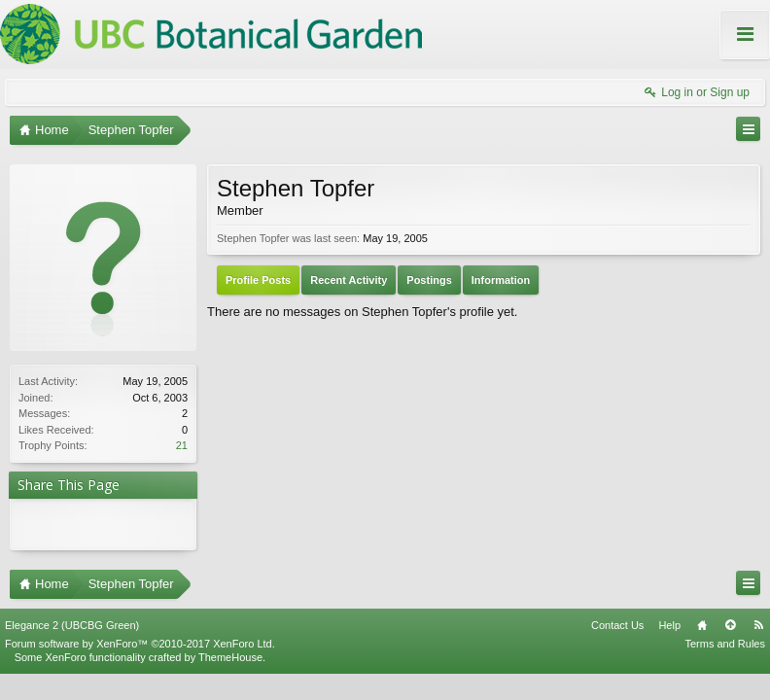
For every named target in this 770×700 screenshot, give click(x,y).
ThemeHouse (230, 649)
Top (730, 617)
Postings (429, 280)
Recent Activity (349, 280)
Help (669, 617)
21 (182, 445)
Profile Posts (258, 280)
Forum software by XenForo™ (140, 636)
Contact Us (617, 617)
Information (501, 280)
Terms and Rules (725, 636)
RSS (758, 617)
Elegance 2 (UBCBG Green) (72, 617)
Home (702, 617)
